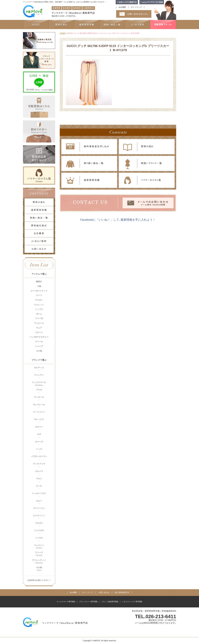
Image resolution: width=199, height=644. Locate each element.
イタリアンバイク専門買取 (132, 602)
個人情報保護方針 (122, 593)
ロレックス (39, 421)
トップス (39, 309)
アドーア (39, 554)
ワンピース (39, 323)
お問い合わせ (104, 593)
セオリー (39, 428)
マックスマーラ (39, 384)
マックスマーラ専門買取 (66, 602)
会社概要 (122, 7)
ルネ (39, 435)
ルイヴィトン (39, 517)
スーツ (39, 295)
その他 (39, 351)
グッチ (39, 487)
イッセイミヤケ (39, 495)
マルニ (39, 480)
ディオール (39, 398)
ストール (39, 342)
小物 (39, 286)
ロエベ (39, 502)
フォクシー (39, 547)
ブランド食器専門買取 (110, 602)
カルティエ (39, 369)
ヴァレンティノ (39, 561)
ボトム (39, 314)
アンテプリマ (39, 465)
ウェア (39, 328)
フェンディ (39, 376)
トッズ (39, 450)
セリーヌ (39, 443)
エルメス (39, 473)
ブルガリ (39, 524)
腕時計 (39, 282)
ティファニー (39, 413)
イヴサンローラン (39, 458)
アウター (39, 300)
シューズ (39, 346)
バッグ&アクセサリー (39, 337)
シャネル (39, 539)
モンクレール (39, 406)
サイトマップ (136, 7)
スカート (39, 332)
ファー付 (39, 318)
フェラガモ (39, 532)
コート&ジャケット (39, 291)
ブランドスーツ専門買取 (88, 602)
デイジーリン (39, 510)
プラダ (39, 391)
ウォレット (39, 305)
